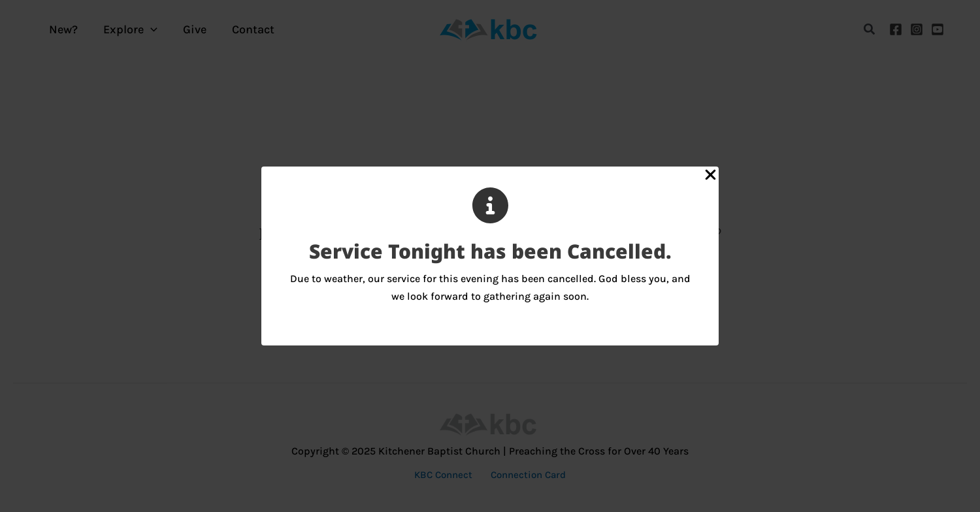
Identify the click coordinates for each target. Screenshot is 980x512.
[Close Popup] (710, 176)
